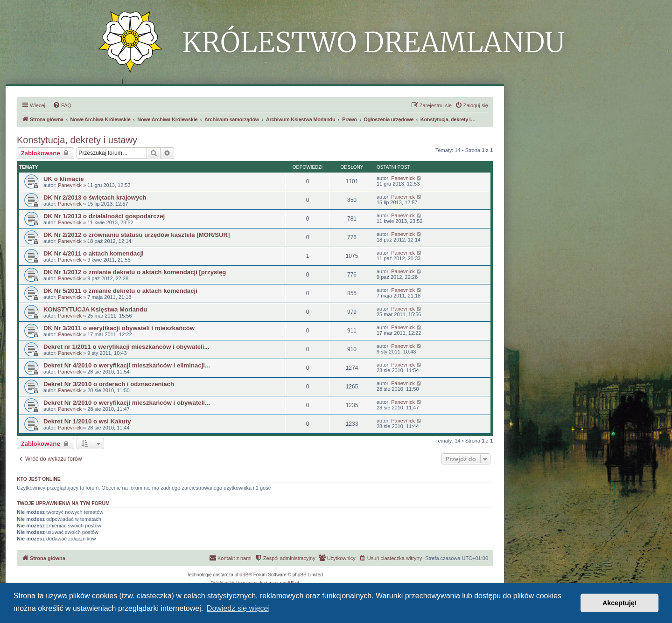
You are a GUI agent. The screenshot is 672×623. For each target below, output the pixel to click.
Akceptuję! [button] (620, 603)
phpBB (242, 575)
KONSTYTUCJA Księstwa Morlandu (95, 309)
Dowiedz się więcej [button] (238, 608)
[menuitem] (62, 105)
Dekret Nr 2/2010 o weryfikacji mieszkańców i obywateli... (127, 403)
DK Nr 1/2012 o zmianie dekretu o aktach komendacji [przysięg (135, 272)
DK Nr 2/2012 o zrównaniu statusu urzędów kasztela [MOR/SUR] (136, 235)
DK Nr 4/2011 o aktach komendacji (94, 253)
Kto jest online (39, 479)
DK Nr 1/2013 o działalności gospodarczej (104, 216)
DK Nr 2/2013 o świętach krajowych (95, 197)
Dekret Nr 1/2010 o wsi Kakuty (87, 421)
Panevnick (70, 185)
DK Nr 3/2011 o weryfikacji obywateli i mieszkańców (119, 328)
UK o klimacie (64, 179)
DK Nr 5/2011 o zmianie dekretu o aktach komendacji (120, 291)
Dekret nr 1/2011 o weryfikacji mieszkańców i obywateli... (126, 347)
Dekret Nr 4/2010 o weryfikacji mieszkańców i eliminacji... (127, 365)
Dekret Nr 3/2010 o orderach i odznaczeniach (109, 384)
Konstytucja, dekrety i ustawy (77, 140)
